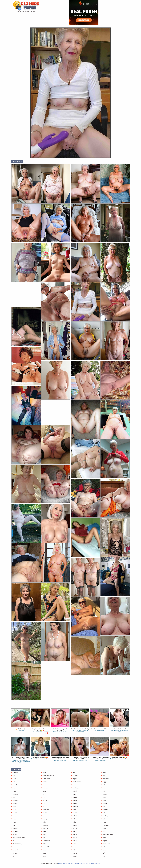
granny (44, 819)
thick (103, 822)
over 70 (74, 841)
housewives (46, 841)
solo (103, 813)
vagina (104, 841)
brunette (14, 828)
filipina (44, 800)
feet (43, 797)
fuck (43, 803)
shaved (104, 794)
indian (44, 844)
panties (74, 844)
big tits (14, 803)
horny (44, 834)
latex (43, 853)
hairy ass (45, 825)
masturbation (76, 782)
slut (103, 807)
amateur (14, 772)
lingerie (74, 779)
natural (74, 800)
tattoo (104, 819)
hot (43, 838)
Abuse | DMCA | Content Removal (69, 863)
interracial (45, 847)
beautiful (15, 794)
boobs (14, 819)
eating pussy (46, 779)
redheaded (105, 779)
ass (13, 782)
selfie (104, 785)
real (103, 776)
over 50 (74, 834)
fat (43, 794)
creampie (15, 850)
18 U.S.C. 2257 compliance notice (90, 863)
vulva (104, 847)
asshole (14, 785)
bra (13, 825)
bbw (13, 788)
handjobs (45, 828)
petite (74, 850)
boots (14, 822)
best (13, 797)
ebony (44, 782)
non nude (75, 807)
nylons (74, 813)
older (74, 822)
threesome (105, 825)
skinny (104, 803)
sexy (103, 791)
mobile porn (76, 788)
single (104, 800)
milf (73, 785)
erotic (44, 785)
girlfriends (45, 810)
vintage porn (106, 844)
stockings (105, 816)
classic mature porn (18, 838)
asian (14, 779)
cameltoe (15, 831)
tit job (104, 828)
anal (13, 776)
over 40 (74, 831)
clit (13, 841)
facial (44, 791)
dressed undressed (48, 776)
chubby (14, 834)
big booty (15, 800)
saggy (104, 782)
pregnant (75, 853)
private (74, 856)
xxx (103, 856)
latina (44, 856)
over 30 (74, 828)
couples (14, 847)
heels (44, 831)
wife (103, 853)
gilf (43, 807)
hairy (43, 822)
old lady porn (76, 816)
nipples (74, 803)
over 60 (74, 838)
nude (74, 810)
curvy (44, 772)
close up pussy (17, 844)
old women (75, 819)
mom (74, 794)
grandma (45, 816)
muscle (74, 797)
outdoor (74, 825)
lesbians (75, 776)
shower (104, 797)
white (104, 850)
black (14, 810)
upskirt (104, 838)
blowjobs (15, 816)
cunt (13, 856)
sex (103, 788)
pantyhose (75, 847)
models (74, 791)
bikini (14, 807)
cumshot (15, 853)
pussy (104, 772)
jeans (44, 850)
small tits (105, 810)
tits (103, 831)
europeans (45, 788)
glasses (44, 813)
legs (73, 772)
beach (14, 791)
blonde (14, 813)
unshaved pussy (107, 834)
